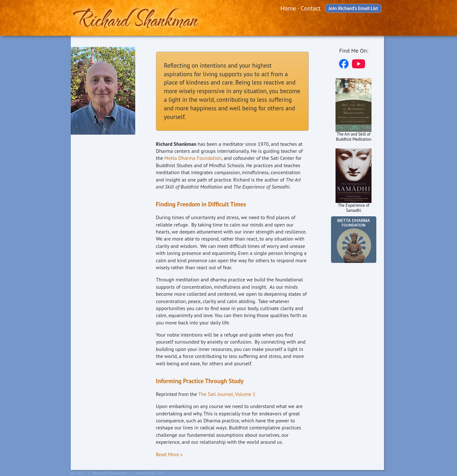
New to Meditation (98, 214)
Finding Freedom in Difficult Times (201, 204)
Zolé (160, 473)
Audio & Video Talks (100, 169)
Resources (87, 181)
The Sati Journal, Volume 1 (227, 394)
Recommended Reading (93, 198)
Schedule (86, 156)
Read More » (169, 454)
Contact (311, 8)
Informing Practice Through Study (200, 381)
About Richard (92, 144)
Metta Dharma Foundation (193, 158)
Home (288, 8)
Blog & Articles (94, 227)
